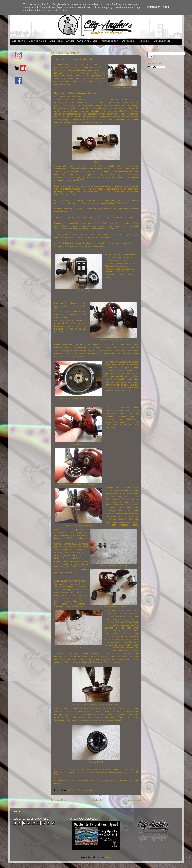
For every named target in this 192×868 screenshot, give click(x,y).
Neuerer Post (59, 800)
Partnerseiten (110, 41)
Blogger (108, 857)
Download (128, 41)
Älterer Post (134, 800)
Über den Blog (37, 41)
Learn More (154, 7)
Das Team (56, 41)
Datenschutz (162, 41)
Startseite (18, 41)
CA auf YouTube (87, 41)
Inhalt (70, 41)
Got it (166, 7)
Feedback (144, 41)
